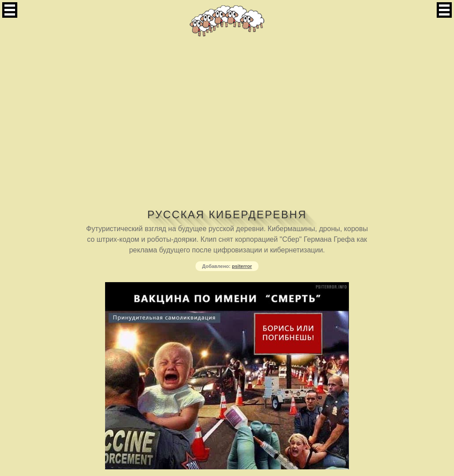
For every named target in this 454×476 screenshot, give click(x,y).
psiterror (242, 266)
